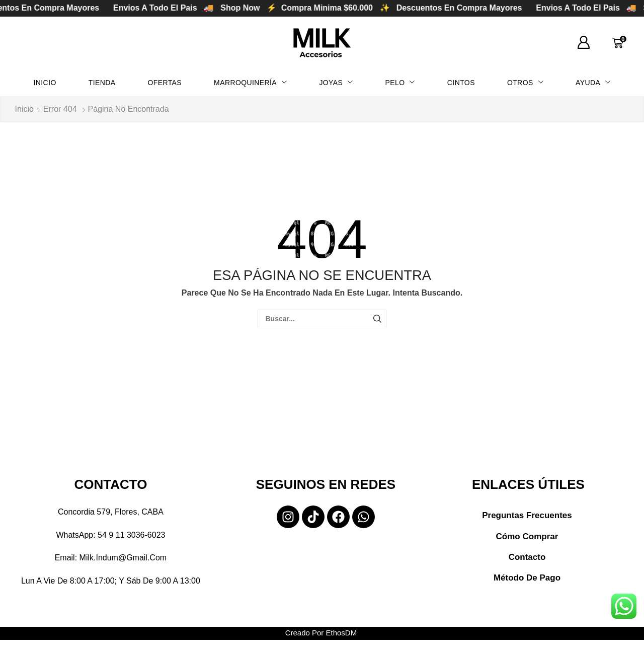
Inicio (24, 109)
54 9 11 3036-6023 (131, 535)
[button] (584, 43)
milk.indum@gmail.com (123, 558)
